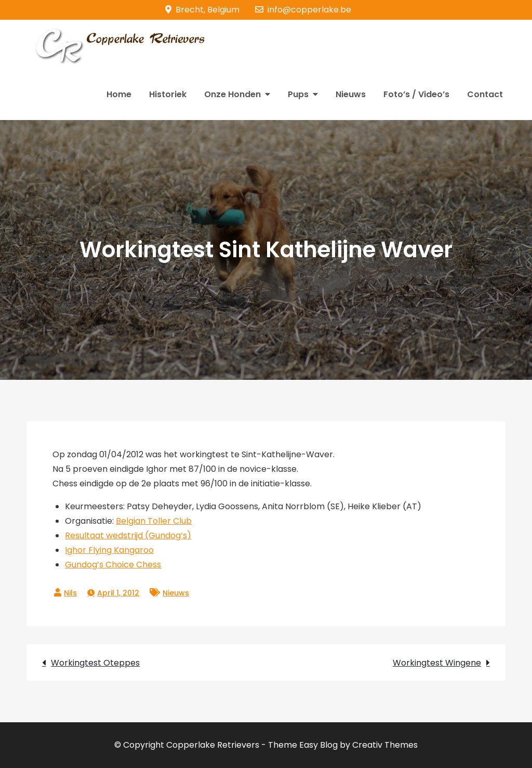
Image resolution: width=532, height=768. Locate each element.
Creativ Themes (385, 745)
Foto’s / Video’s (416, 94)
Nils (70, 593)
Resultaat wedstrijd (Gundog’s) (128, 535)
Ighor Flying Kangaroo (109, 550)
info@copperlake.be (303, 10)
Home (119, 94)
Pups (298, 94)
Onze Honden (232, 94)
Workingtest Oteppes (95, 663)
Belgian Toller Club (154, 521)
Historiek (168, 94)
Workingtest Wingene (437, 663)
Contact (485, 94)
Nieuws (351, 94)
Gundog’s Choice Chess (113, 565)
